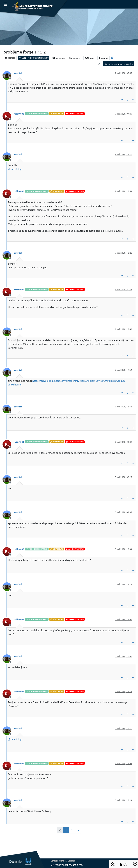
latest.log (16, 169)
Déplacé (10, 58)
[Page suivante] (78, 830)
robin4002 (19, 114)
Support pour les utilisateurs (34, 58)
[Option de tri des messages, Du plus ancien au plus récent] (99, 64)
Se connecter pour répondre (119, 64)
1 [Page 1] (66, 830)
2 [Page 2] (72, 830)
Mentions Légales (67, 861)
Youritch (18, 73)
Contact (54, 861)
